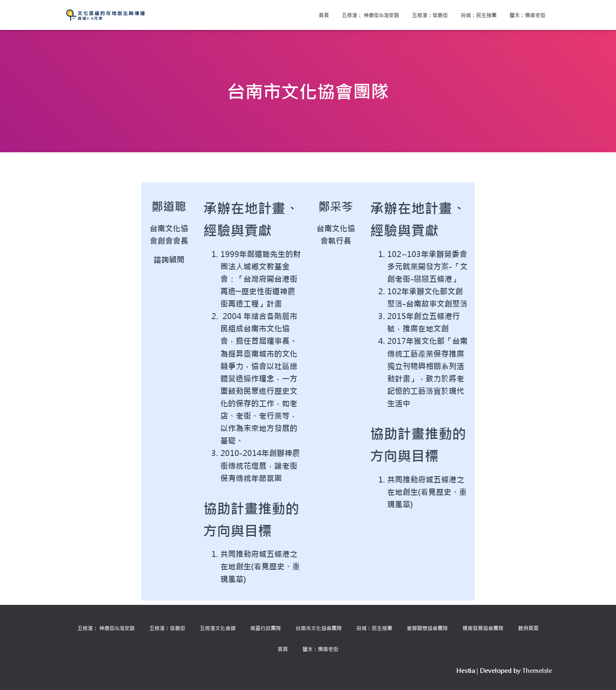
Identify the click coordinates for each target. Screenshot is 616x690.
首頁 (324, 15)
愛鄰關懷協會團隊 (427, 628)
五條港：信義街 (430, 15)
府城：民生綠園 (479, 15)
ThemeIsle (537, 671)
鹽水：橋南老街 (527, 15)
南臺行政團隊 (266, 628)
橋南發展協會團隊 (483, 628)
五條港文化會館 (218, 628)
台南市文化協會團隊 (319, 628)
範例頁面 (528, 628)
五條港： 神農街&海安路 (370, 15)
